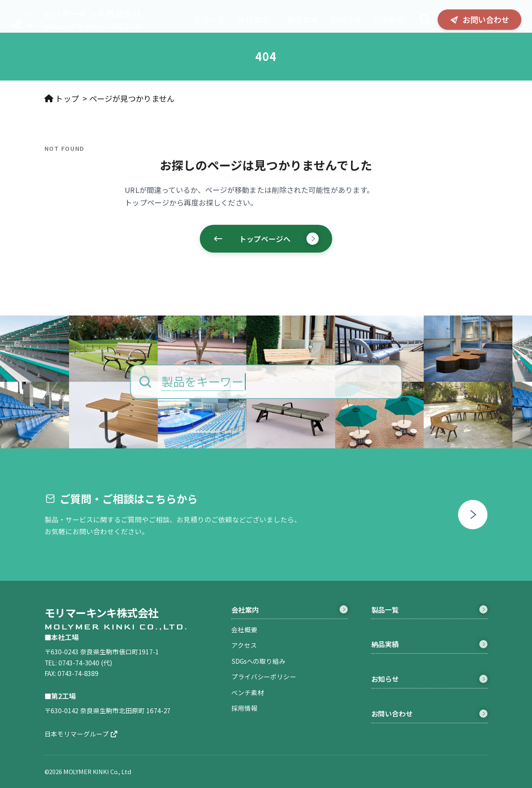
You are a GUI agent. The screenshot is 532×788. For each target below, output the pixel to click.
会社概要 (244, 629)
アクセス (244, 645)
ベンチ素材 (247, 692)
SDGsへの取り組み (258, 661)
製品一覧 (210, 20)
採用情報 (389, 20)
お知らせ (346, 20)
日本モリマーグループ (81, 734)
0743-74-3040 (79, 663)
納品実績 (303, 20)
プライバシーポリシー (264, 676)
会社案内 (256, 20)
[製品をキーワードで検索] (266, 382)
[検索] (425, 20)
